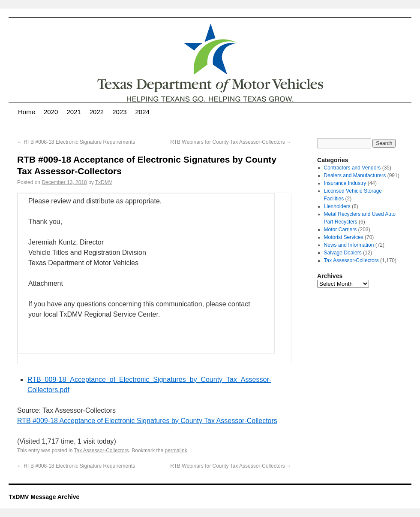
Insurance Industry (345, 183)
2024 (142, 112)
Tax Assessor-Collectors (102, 450)
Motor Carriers (340, 230)
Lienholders (337, 206)
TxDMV (104, 182)
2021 (73, 112)
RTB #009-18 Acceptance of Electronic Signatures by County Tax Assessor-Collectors (147, 421)
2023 (119, 112)
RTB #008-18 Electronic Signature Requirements (76, 142)
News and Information (349, 245)
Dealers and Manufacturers (355, 175)
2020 (51, 112)
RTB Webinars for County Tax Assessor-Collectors (231, 142)
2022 (97, 112)
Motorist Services (344, 237)
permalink (176, 450)
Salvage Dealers (343, 253)
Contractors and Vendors (352, 168)
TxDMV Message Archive (44, 497)
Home (27, 112)
